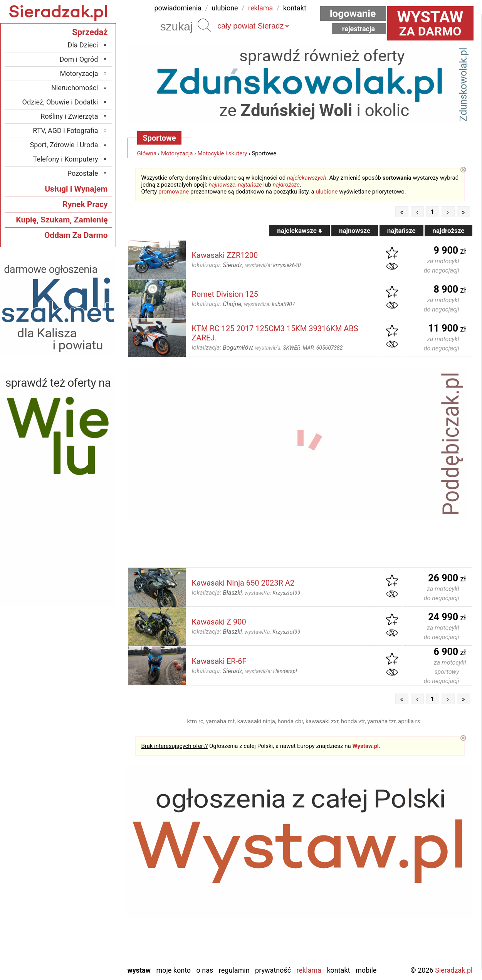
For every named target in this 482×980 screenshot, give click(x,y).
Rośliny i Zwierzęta (69, 116)
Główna (147, 153)
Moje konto (173, 970)
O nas (205, 970)
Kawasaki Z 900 (219, 622)
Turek (90, 928)
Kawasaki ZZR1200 (225, 255)
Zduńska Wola (78, 959)
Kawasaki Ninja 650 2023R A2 (243, 583)
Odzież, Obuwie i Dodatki (60, 102)
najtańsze (250, 185)
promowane (174, 192)
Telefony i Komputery (66, 159)
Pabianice (84, 886)
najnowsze (222, 185)
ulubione (225, 8)
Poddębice (83, 907)
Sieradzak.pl (454, 970)
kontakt (295, 8)
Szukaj (204, 25)
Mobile (366, 970)
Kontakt (338, 970)
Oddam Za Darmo (76, 235)
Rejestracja (359, 29)
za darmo (430, 23)
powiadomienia (178, 8)
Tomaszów (83, 917)
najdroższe (286, 185)
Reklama (309, 970)
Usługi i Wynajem (76, 189)
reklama (260, 8)
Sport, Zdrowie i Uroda (64, 145)
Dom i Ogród (79, 59)
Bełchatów (83, 834)
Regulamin (234, 970)
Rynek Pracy (85, 204)
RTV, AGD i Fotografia (65, 130)
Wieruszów (82, 949)
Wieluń (88, 938)
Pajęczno (85, 897)
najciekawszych (307, 178)
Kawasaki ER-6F (219, 661)
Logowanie (353, 13)
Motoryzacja (177, 153)
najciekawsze (300, 231)
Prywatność (273, 970)
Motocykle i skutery (222, 153)
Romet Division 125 (225, 294)
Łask (91, 844)
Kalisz (90, 865)
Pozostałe (83, 173)
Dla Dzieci (83, 45)
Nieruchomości (75, 88)
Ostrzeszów (81, 876)
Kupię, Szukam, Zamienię (62, 220)
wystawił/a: (273, 265)
